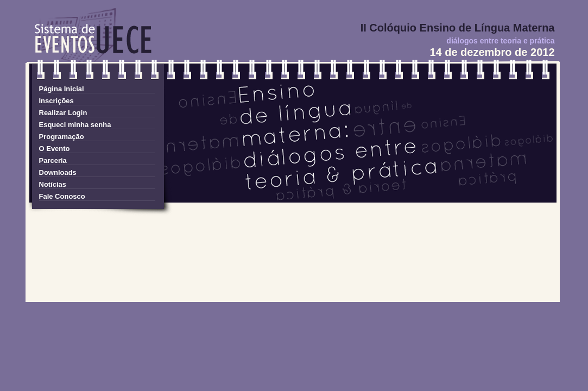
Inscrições (56, 101)
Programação (62, 137)
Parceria (53, 160)
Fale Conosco (62, 196)
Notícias (53, 184)
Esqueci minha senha (75, 125)
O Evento (55, 149)
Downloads (58, 172)
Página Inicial (62, 89)
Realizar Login (63, 113)
